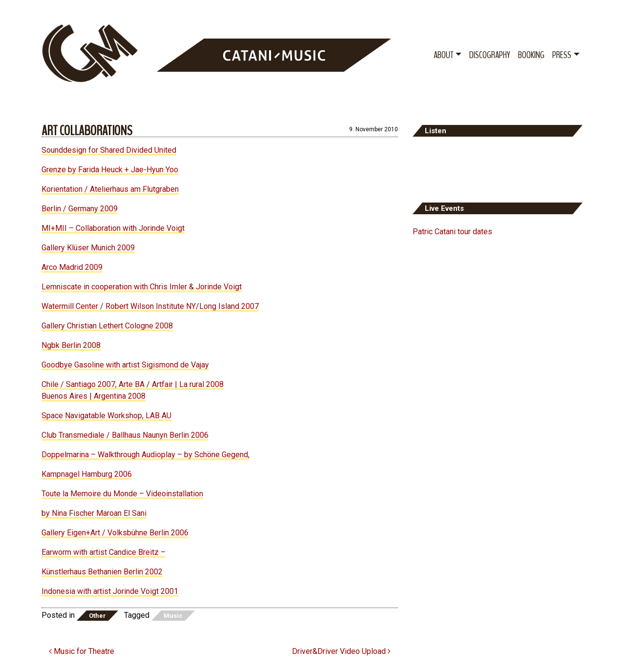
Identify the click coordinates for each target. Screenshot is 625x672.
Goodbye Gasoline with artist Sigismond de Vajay (125, 365)
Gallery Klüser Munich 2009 (88, 248)
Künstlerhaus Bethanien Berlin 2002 (102, 572)
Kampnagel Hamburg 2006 (87, 474)
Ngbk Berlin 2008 (71, 345)
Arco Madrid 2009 (72, 267)
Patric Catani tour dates (452, 232)
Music (173, 616)
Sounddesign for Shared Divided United (109, 150)
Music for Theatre (82, 651)
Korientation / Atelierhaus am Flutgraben (110, 189)
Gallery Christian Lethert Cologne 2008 (107, 326)
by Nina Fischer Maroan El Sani (94, 513)
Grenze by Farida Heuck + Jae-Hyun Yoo (110, 170)
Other (97, 616)
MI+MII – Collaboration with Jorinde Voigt (113, 228)
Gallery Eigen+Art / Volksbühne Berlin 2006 (115, 533)
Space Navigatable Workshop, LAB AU (106, 416)
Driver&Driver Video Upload (341, 651)
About (443, 55)
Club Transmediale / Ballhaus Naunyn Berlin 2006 (125, 435)
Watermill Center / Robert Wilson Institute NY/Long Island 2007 (150, 306)
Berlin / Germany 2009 (80, 209)
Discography (490, 55)
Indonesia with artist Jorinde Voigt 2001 (110, 591)
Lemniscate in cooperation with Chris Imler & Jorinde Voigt (142, 287)
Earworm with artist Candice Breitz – (104, 552)
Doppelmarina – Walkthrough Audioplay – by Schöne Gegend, (146, 455)
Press (562, 55)
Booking (531, 55)
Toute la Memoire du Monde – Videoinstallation (122, 494)
